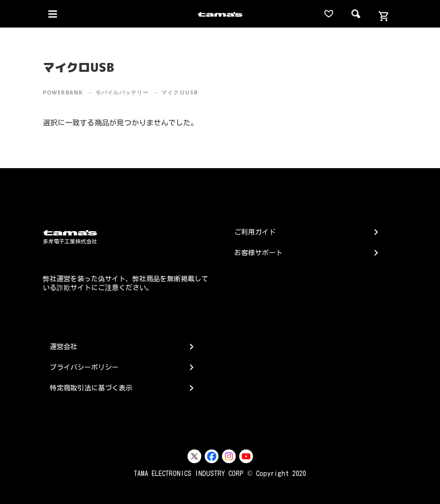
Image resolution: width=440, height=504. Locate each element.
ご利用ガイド (255, 232)
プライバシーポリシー (84, 367)
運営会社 (63, 347)
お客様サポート (258, 253)
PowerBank (63, 92)
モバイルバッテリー (122, 92)
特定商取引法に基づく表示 (91, 388)
